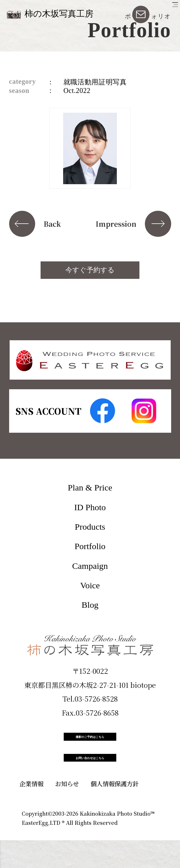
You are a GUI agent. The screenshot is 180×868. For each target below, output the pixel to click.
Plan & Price (90, 488)
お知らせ (67, 811)
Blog (90, 605)
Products (90, 527)
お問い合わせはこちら (90, 778)
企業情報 (31, 811)
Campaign (90, 566)
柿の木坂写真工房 (59, 14)
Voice (90, 585)
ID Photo (90, 507)
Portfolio (90, 546)
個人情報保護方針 (115, 811)
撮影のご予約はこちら (90, 744)
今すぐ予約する (90, 270)
